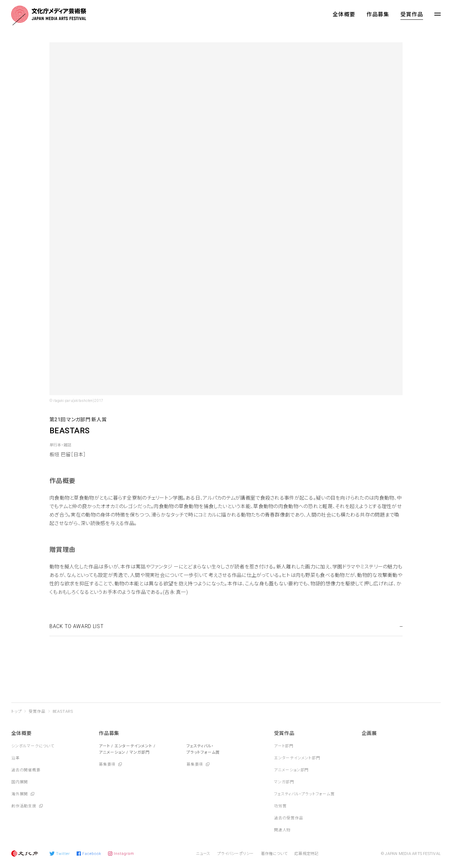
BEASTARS (63, 712)
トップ (16, 712)
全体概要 (344, 14)
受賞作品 (412, 14)
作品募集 (378, 14)
